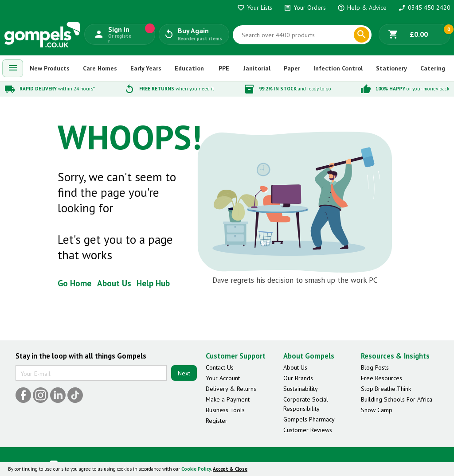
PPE (224, 68)
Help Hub (153, 283)
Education (189, 68)
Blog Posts (375, 367)
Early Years (146, 68)
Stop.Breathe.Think (386, 389)
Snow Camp (377, 410)
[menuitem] (13, 68)
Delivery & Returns (231, 389)
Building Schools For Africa (397, 399)
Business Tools (225, 410)
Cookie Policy (196, 469)
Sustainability (301, 389)
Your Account (223, 378)
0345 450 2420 (424, 8)
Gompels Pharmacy (309, 419)
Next (184, 373)
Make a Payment (228, 399)
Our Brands (298, 378)
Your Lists (255, 8)
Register (217, 421)
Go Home (74, 283)
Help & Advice (362, 8)
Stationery (391, 68)
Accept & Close (230, 469)
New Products (50, 68)
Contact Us (220, 367)
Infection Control (338, 68)
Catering (433, 68)
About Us (114, 283)
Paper (292, 68)
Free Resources (382, 378)
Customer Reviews (308, 430)
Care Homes (100, 68)
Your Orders (305, 8)
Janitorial (257, 68)
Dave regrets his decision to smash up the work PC (295, 280)
